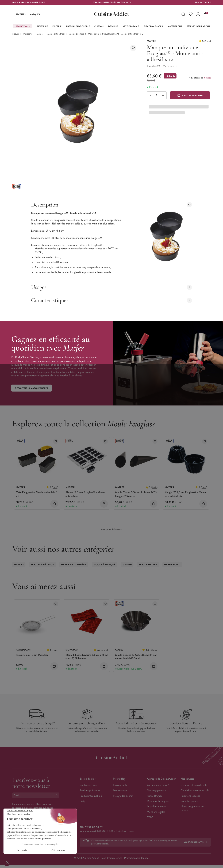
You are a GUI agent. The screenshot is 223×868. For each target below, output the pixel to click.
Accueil (16, 34)
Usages (111, 287)
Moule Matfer (148, 565)
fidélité (207, 78)
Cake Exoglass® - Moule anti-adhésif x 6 (36, 494)
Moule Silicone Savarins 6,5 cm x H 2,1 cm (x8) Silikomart (87, 657)
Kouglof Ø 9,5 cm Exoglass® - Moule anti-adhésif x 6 (185, 494)
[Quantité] (157, 95)
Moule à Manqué (105, 565)
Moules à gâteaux (42, 565)
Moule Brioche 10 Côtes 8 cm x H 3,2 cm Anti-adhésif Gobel (136, 657)
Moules (40, 34)
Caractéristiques (111, 300)
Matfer (127, 565)
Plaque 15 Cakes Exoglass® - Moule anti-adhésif (85, 494)
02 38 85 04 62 (94, 827)
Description (111, 205)
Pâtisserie (28, 34)
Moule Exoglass (77, 34)
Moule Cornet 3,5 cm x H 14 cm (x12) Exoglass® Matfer (136, 494)
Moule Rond (172, 565)
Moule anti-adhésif (56, 34)
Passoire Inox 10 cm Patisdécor (33, 655)
